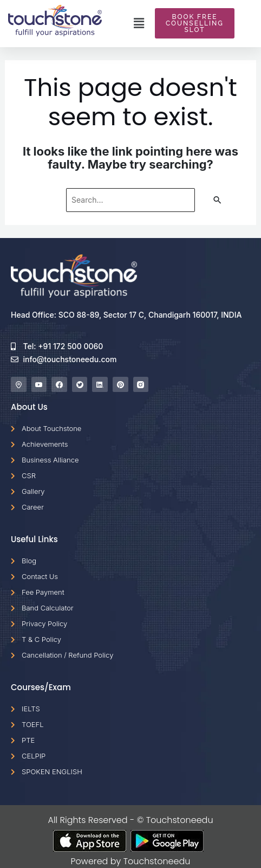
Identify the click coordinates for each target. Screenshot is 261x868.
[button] (139, 23)
